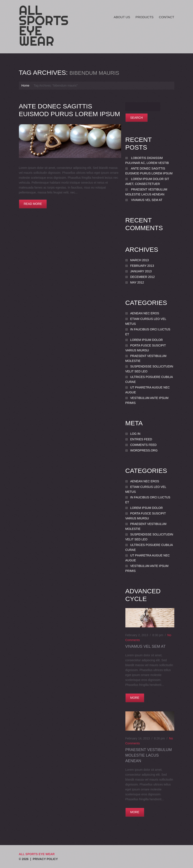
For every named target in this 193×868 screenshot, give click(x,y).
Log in (135, 434)
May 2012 (137, 282)
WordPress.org (144, 450)
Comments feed (144, 445)
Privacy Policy (45, 859)
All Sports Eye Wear (44, 25)
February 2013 (142, 266)
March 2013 (140, 260)
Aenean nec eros (145, 313)
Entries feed (141, 439)
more (135, 698)
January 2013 (141, 271)
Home (25, 85)
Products (144, 17)
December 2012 (143, 277)
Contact (166, 17)
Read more (33, 204)
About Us (122, 17)
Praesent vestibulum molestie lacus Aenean (149, 755)
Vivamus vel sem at (147, 200)
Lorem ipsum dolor (147, 340)
